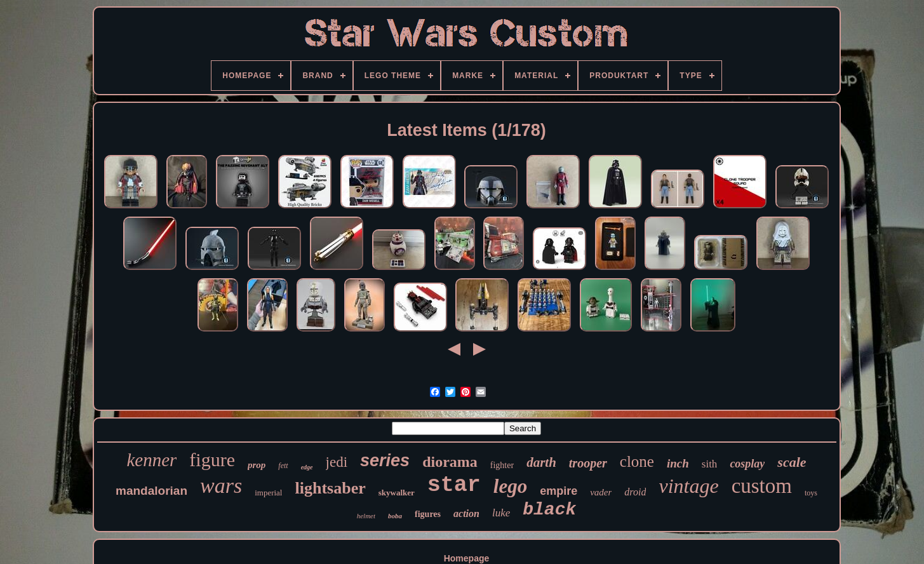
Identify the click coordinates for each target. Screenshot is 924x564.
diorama (450, 462)
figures (428, 514)
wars (221, 486)
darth (541, 462)
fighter (502, 465)
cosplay (747, 464)
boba (395, 516)
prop (257, 465)
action (466, 514)
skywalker (397, 493)
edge (307, 467)
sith (710, 464)
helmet (366, 516)
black (549, 510)
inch (678, 463)
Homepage (467, 558)
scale (792, 462)
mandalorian (151, 491)
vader (601, 492)
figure (212, 460)
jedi (337, 462)
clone (637, 461)
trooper (588, 463)
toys (811, 493)
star (454, 485)
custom (762, 486)
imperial (268, 493)
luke (501, 513)
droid (635, 492)
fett (283, 466)
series (385, 460)
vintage (688, 486)
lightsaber (330, 488)
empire (559, 491)
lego (510, 486)
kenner (151, 460)
